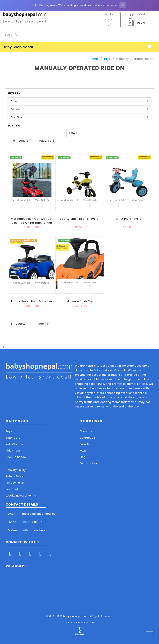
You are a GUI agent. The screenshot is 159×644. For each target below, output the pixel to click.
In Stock (16, 158)
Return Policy (15, 476)
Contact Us (87, 438)
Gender (16, 109)
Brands (85, 444)
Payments (13, 489)
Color (14, 101)
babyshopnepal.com (76, 616)
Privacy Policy (15, 483)
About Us (86, 431)
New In (74, 133)
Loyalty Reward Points (21, 496)
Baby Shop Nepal (18, 47)
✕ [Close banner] (123, 5)
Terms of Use (89, 463)
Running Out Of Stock (23, 240)
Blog (83, 457)
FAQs (83, 451)
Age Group (18, 117)
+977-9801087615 (34, 522)
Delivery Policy (16, 470)
